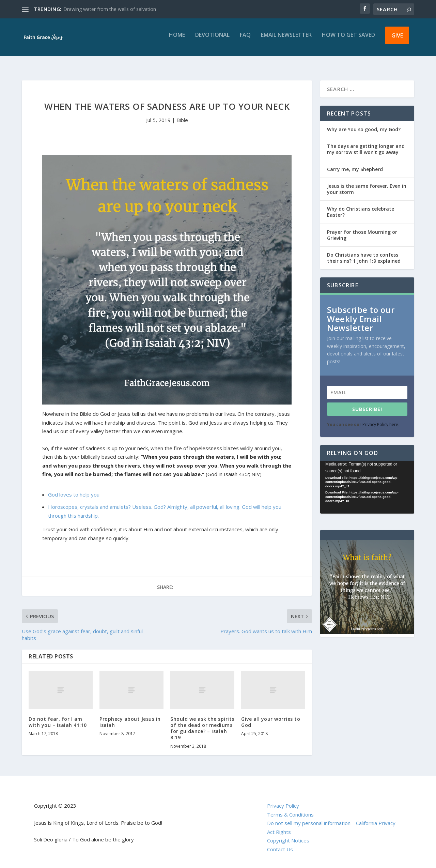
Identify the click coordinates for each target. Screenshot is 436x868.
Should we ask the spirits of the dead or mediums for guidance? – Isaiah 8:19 (202, 722)
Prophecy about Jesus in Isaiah (130, 716)
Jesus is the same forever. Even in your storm (367, 183)
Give (397, 40)
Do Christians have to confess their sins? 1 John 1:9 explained (364, 252)
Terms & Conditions (290, 808)
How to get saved (348, 40)
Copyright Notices (288, 834)
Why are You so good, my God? (364, 123)
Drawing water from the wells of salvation (110, 9)
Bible (182, 114)
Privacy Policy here (380, 418)
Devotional (212, 40)
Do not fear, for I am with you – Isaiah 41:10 (58, 716)
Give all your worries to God (271, 716)
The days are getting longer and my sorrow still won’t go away (366, 143)
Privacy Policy (283, 800)
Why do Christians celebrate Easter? (361, 206)
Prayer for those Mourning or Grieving (362, 229)
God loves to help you (74, 488)
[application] (367, 481)
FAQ (245, 40)
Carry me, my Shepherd (355, 163)
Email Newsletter (286, 40)
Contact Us (280, 843)
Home (177, 40)
